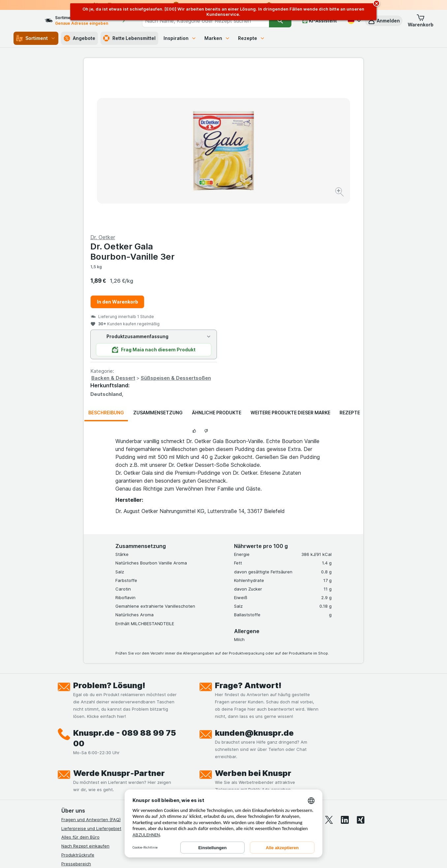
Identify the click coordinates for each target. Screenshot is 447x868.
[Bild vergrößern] (200, 172)
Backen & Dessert (253, 219)
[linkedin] (345, 661)
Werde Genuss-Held (82, 758)
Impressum (72, 749)
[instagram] (297, 661)
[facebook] (282, 661)
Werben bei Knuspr (253, 614)
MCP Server (74, 784)
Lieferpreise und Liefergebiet (91, 669)
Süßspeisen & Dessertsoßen (316, 219)
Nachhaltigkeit (76, 767)
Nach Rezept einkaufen (85, 687)
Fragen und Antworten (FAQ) (91, 661)
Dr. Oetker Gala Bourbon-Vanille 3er (272, 93)
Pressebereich (76, 705)
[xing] (361, 661)
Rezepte (252, 38)
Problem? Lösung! (109, 527)
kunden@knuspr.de (254, 574)
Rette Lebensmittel (129, 38)
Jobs (66, 723)
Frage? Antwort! (248, 527)
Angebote (79, 38)
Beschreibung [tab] (106, 254)
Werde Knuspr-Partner (119, 614)
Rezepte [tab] (350, 254)
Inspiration (180, 38)
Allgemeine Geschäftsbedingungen (97, 740)
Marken (217, 38)
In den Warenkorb (257, 143)
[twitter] (329, 661)
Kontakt (69, 714)
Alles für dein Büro (80, 678)
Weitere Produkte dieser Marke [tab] (290, 254)
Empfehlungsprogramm (85, 775)
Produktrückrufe (78, 696)
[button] (384, 21)
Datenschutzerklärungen (87, 731)
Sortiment (36, 38)
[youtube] (313, 661)
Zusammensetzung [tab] (158, 254)
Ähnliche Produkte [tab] (217, 254)
